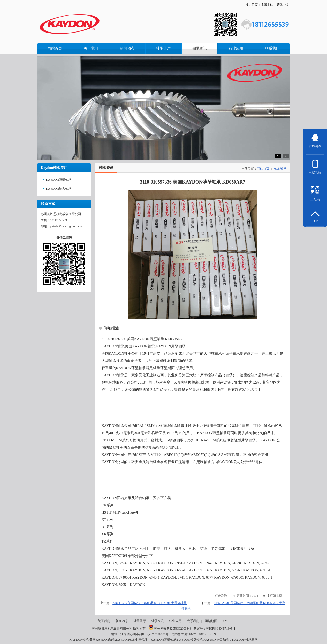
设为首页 (252, 5)
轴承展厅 (140, 621)
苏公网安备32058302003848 (170, 629)
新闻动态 (122, 621)
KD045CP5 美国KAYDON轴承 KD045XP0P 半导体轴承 (150, 603)
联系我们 (193, 621)
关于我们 (104, 621)
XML (226, 621)
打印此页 (276, 596)
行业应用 (175, 621)
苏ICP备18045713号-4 (221, 629)
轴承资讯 (280, 169)
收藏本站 (267, 5)
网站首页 (263, 169)
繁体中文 (283, 5)
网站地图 (211, 621)
